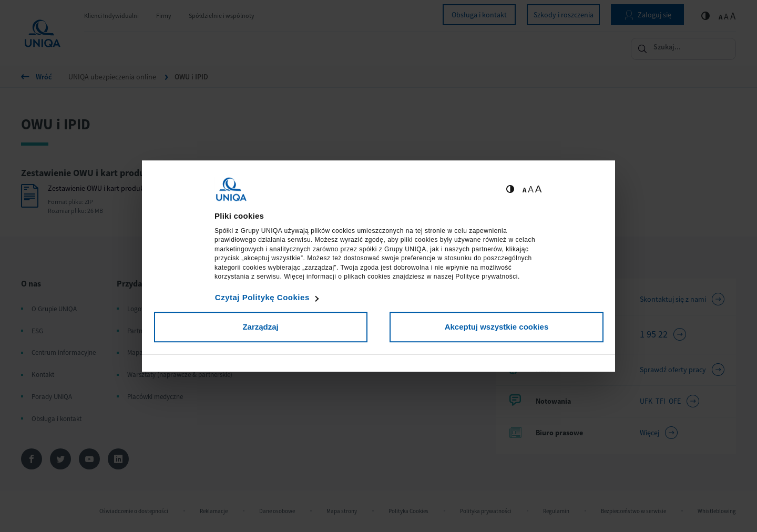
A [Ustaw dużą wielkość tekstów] (539, 189)
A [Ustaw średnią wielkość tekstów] (531, 190)
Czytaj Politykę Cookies (262, 297)
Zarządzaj (260, 327)
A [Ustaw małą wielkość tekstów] (524, 190)
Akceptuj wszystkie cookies (497, 327)
